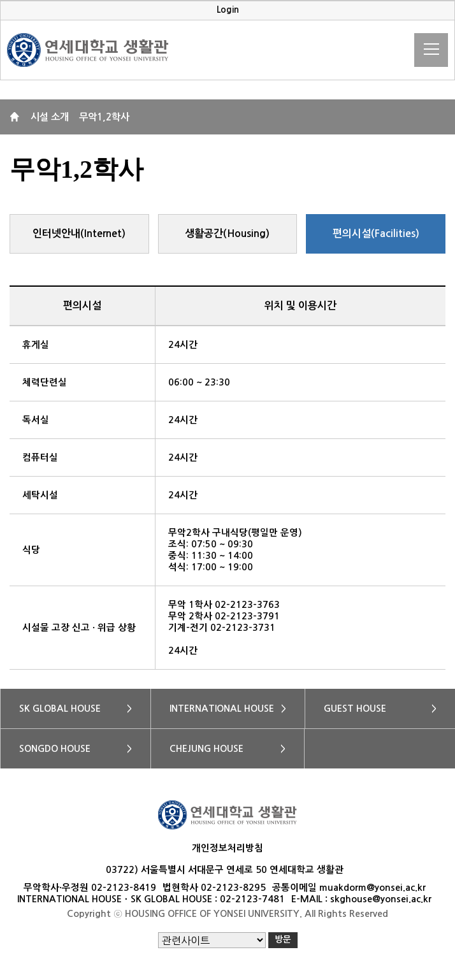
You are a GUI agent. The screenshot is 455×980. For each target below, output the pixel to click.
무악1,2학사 (104, 117)
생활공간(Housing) (227, 234)
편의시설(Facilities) (376, 234)
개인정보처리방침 (227, 848)
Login (228, 10)
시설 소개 (50, 117)
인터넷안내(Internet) (79, 234)
